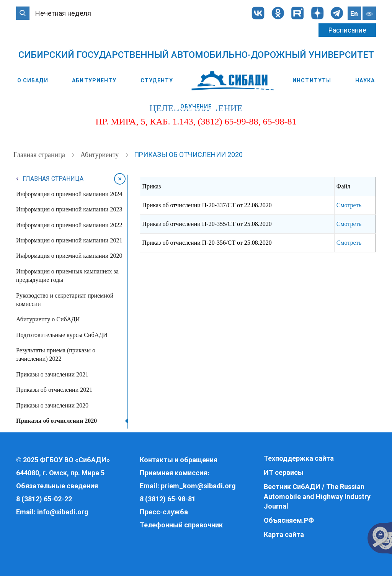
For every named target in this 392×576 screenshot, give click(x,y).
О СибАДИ (33, 80)
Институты (312, 80)
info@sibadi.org (63, 512)
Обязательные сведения (57, 486)
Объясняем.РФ (289, 520)
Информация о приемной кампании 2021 (69, 240)
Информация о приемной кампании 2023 (69, 209)
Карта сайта (284, 534)
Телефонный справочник (181, 525)
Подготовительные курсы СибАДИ (62, 335)
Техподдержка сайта (299, 458)
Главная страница (40, 155)
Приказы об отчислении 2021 (54, 390)
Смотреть (349, 205)
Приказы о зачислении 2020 (52, 405)
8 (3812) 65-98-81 (168, 499)
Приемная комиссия (173, 473)
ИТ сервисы (284, 472)
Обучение (196, 106)
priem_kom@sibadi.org (198, 486)
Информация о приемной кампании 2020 (69, 256)
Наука (365, 80)
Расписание (347, 30)
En (354, 14)
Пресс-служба (164, 512)
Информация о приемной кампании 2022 (69, 225)
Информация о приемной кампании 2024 (69, 194)
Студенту (157, 80)
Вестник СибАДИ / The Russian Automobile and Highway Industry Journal (317, 496)
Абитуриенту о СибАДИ (48, 319)
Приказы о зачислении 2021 (52, 374)
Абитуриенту (94, 80)
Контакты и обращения (179, 460)
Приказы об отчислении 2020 (188, 155)
